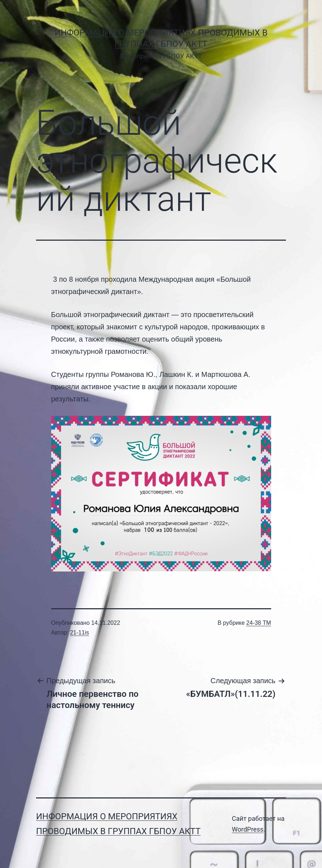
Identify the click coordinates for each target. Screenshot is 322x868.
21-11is (79, 633)
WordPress (248, 829)
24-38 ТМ (259, 623)
